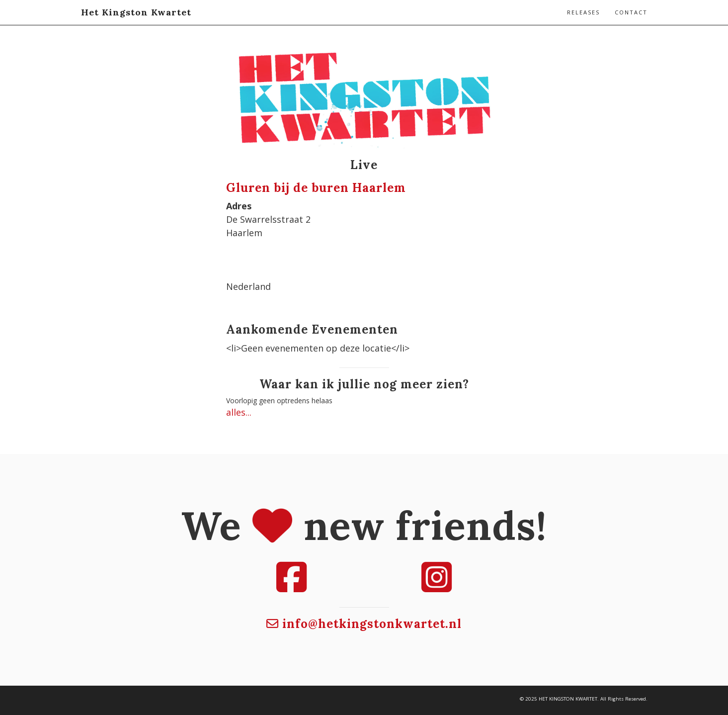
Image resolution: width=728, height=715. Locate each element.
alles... (239, 412)
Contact (631, 12)
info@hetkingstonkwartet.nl (364, 624)
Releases (583, 12)
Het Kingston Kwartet (136, 12)
